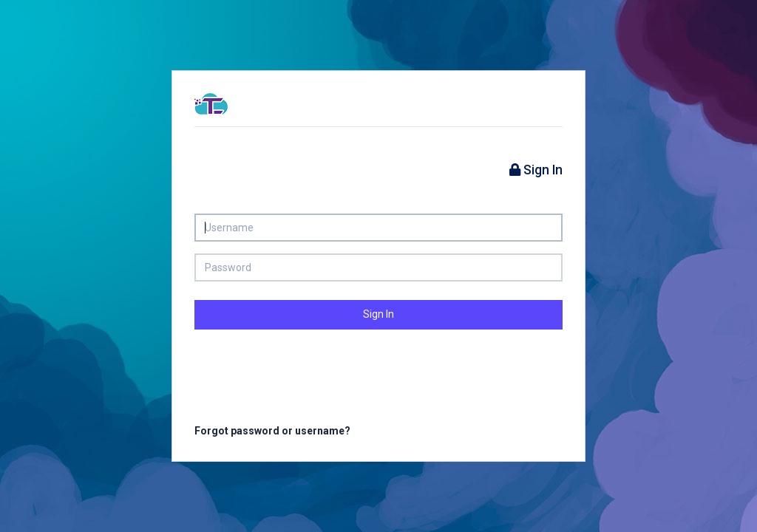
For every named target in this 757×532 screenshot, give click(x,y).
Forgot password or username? (272, 431)
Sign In (378, 314)
